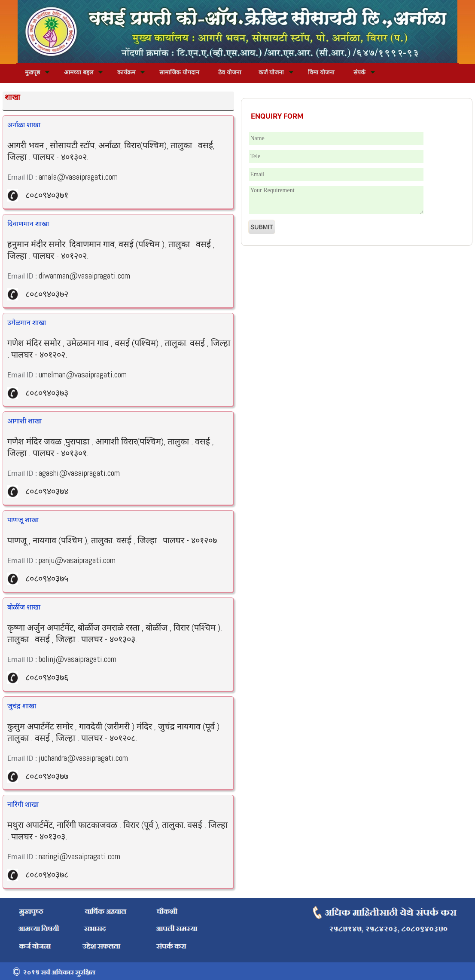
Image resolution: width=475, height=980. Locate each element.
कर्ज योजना (271, 72)
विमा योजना (321, 72)
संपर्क (359, 72)
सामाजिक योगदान (179, 72)
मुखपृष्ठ (32, 72)
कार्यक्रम (126, 72)
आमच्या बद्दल (79, 72)
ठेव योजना (230, 72)
